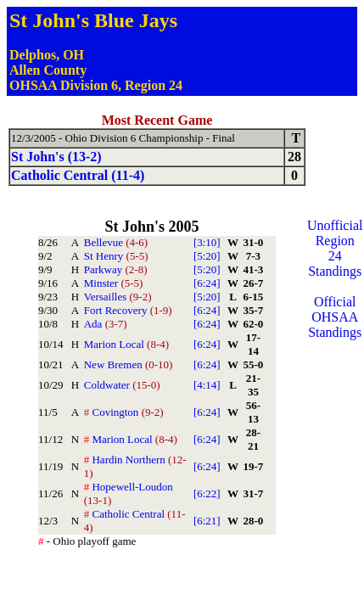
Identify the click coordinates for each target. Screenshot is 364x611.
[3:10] (207, 242)
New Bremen (129, 364)
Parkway (116, 269)
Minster (114, 283)
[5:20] (207, 256)
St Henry (116, 256)
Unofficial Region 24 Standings (335, 248)
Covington (124, 412)
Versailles (118, 297)
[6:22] (207, 493)
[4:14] (207, 385)
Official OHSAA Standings (335, 317)
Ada (106, 324)
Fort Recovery (128, 310)
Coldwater (122, 385)
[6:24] (207, 283)
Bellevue (116, 242)
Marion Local (126, 344)
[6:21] (207, 521)
